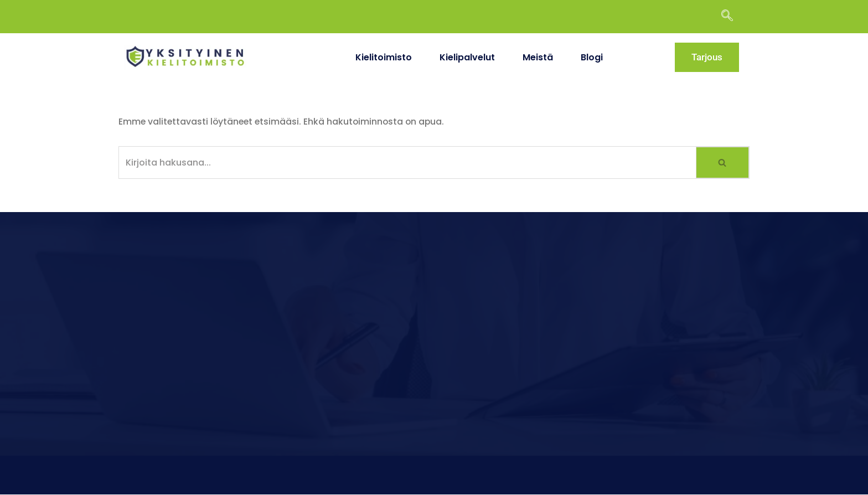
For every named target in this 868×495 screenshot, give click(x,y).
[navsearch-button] (732, 17)
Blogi (592, 57)
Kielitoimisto (384, 57)
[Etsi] (407, 163)
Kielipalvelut (467, 57)
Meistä (538, 57)
